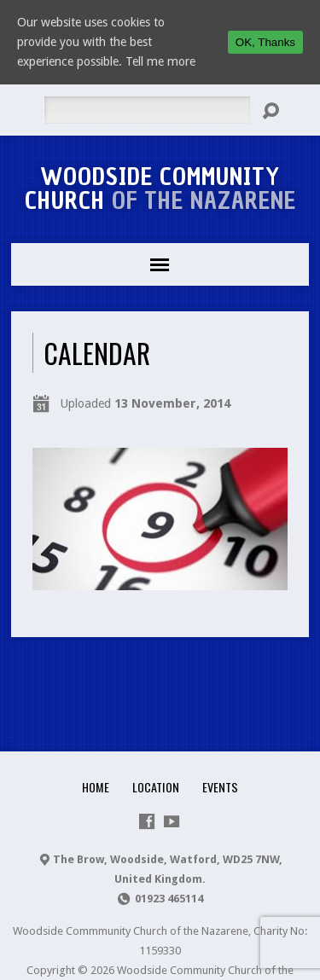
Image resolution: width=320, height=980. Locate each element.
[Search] (147, 110)
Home (96, 787)
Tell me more (160, 61)
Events (220, 787)
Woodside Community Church (160, 188)
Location (156, 787)
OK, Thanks (265, 42)
